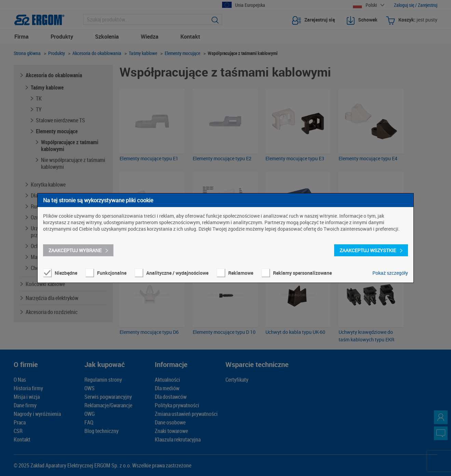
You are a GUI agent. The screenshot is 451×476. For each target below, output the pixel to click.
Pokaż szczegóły (390, 273)
